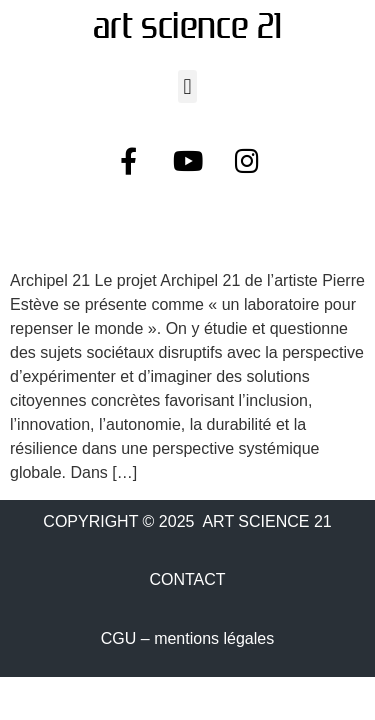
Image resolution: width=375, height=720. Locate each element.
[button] (187, 86)
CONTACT (187, 579)
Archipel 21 (90, 234)
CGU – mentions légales (187, 638)
